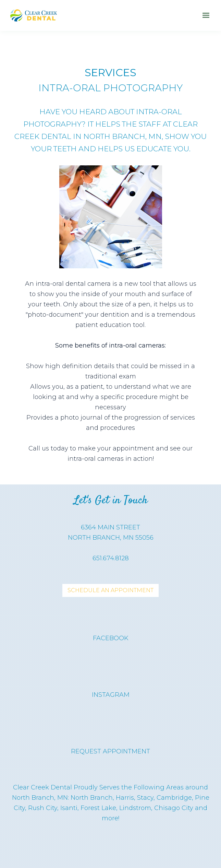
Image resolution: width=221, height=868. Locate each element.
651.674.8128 (111, 558)
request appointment (110, 751)
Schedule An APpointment (110, 590)
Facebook (111, 638)
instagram (111, 695)
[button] (206, 15)
